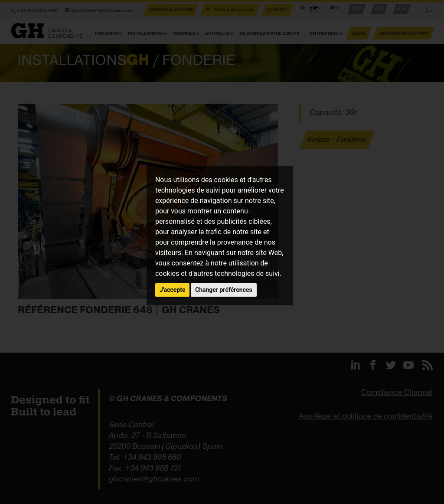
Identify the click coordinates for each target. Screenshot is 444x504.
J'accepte (173, 290)
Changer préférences (224, 290)
